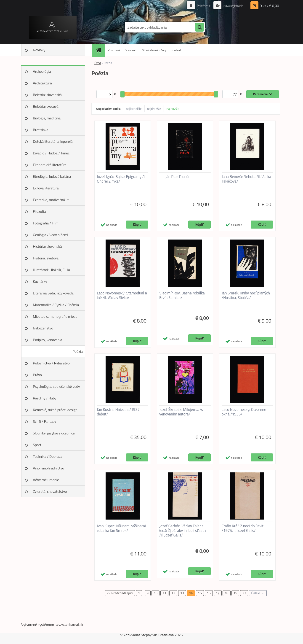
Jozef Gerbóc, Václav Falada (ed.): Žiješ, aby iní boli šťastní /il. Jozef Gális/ (183, 531)
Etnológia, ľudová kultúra (52, 176)
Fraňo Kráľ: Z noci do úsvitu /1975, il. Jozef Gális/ (244, 528)
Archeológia (42, 71)
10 (155, 593)
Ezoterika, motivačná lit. (51, 200)
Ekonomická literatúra (50, 165)
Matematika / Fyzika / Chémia (56, 305)
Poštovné (114, 50)
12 (173, 593)
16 (209, 593)
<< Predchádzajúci (120, 593)
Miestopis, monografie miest (55, 316)
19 (235, 593)
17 (218, 593)
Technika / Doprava (48, 456)
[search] (199, 27)
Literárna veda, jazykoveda (53, 293)
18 (227, 593)
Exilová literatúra (46, 188)
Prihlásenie (201, 6)
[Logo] (53, 27)
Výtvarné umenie (46, 480)
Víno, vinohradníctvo (48, 468)
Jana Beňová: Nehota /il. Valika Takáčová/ (246, 179)
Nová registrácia (232, 6)
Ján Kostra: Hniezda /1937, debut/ (119, 412)
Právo (37, 375)
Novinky (39, 50)
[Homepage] (100, 50)
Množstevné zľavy (154, 50)
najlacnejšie (134, 109)
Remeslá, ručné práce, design (55, 410)
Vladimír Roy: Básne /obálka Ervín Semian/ (182, 295)
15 (200, 593)
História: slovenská (47, 246)
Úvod (98, 63)
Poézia (78, 351)
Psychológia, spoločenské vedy (56, 386)
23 (244, 593)
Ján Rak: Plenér (177, 177)
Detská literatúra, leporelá (53, 141)
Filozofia (39, 211)
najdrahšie (154, 109)
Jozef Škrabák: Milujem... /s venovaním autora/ (181, 412)
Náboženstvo (43, 328)
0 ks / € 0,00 (269, 6)
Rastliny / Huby (45, 398)
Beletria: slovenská (47, 95)
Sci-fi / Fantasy (45, 421)
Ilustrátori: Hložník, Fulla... (53, 270)
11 (164, 593)
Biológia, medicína (47, 118)
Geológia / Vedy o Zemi (50, 235)
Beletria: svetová (46, 106)
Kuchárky (40, 281)
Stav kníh (131, 50)
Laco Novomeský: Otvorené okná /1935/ (244, 412)
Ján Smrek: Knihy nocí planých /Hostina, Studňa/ (246, 295)
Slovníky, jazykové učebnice (54, 433)
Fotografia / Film (46, 223)
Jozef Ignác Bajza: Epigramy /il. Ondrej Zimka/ (122, 179)
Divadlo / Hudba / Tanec (51, 153)
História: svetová (46, 258)
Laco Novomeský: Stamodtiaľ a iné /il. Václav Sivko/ (122, 295)
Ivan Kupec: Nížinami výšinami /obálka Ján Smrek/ (121, 528)
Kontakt (176, 50)
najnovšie (173, 109)
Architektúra (42, 83)
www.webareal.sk (69, 625)
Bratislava (41, 130)
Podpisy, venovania (48, 340)
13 (182, 593)
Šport (37, 445)
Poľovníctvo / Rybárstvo (51, 363)
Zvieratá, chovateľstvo (50, 491)
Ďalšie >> (258, 593)
